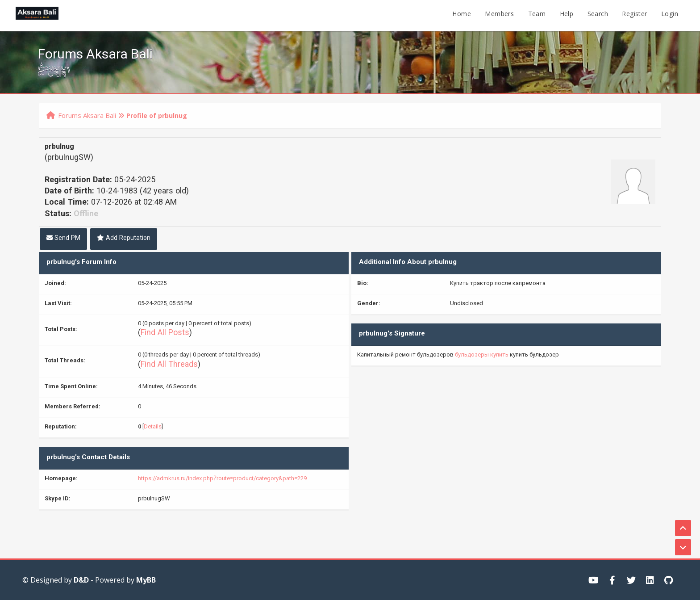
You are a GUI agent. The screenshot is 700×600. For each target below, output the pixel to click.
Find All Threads (169, 365)
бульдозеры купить (482, 356)
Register (634, 15)
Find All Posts (165, 334)
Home (462, 15)
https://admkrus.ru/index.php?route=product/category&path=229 (222, 479)
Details (153, 428)
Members (499, 15)
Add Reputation (124, 239)
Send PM (63, 239)
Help (567, 15)
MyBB (146, 580)
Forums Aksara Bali (87, 115)
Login (670, 15)
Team (537, 15)
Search (598, 15)
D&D (81, 580)
